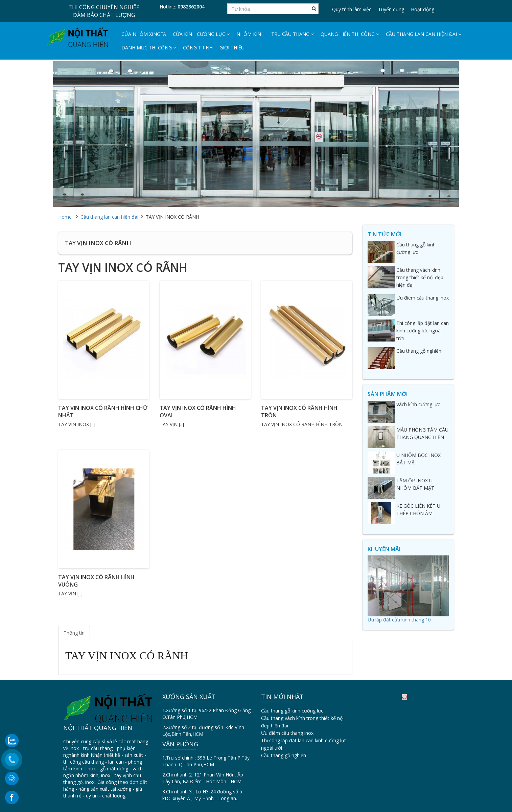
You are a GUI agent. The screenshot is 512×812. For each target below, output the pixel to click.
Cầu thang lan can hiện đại (424, 34)
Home (65, 217)
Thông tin (74, 633)
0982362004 (191, 7)
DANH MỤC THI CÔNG (149, 48)
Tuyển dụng (391, 9)
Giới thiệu (232, 48)
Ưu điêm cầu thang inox (287, 733)
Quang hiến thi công (350, 34)
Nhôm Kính (250, 34)
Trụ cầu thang (293, 34)
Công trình (198, 48)
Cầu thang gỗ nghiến (284, 755)
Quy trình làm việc (352, 9)
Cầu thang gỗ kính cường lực (292, 711)
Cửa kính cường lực (201, 34)
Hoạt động (423, 9)
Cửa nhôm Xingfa (144, 34)
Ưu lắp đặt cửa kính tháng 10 (399, 620)
